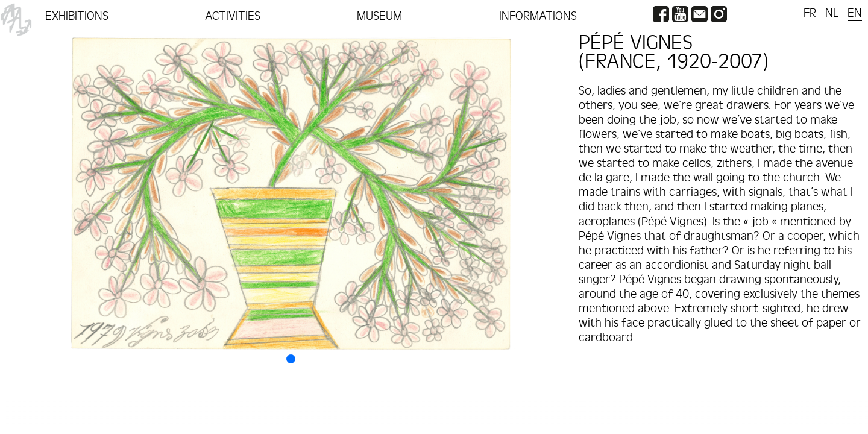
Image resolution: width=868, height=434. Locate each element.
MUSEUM (379, 16)
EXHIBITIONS (77, 16)
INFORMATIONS (538, 16)
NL (832, 13)
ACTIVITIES (233, 16)
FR (810, 13)
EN (855, 13)
